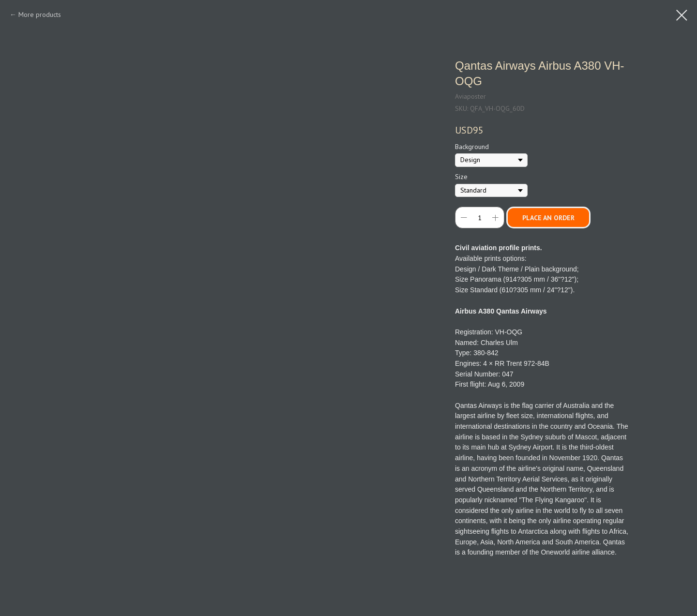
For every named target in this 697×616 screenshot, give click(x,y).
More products (40, 15)
